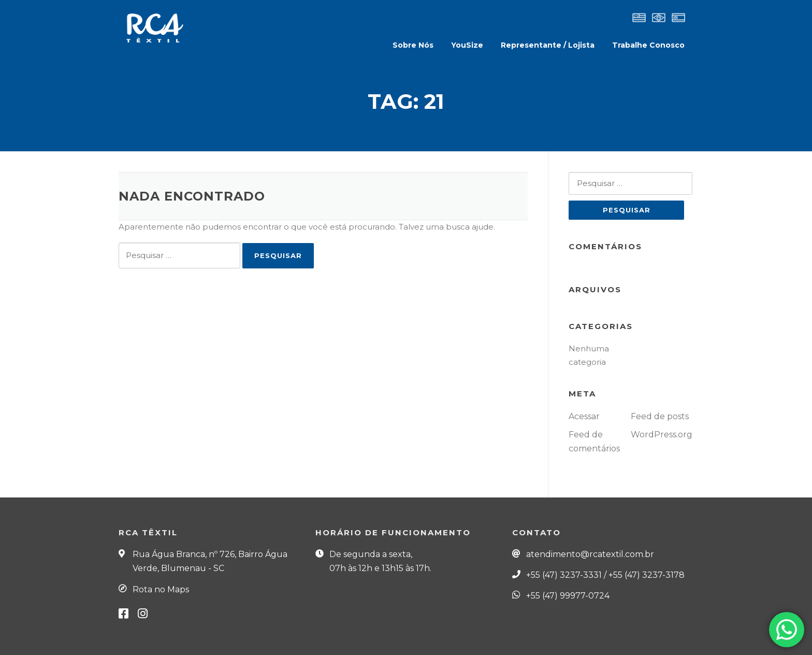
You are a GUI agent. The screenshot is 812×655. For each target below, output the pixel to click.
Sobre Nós (413, 45)
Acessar (584, 416)
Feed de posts (660, 416)
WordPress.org (662, 435)
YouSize (467, 45)
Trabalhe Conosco (648, 45)
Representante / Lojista (548, 45)
